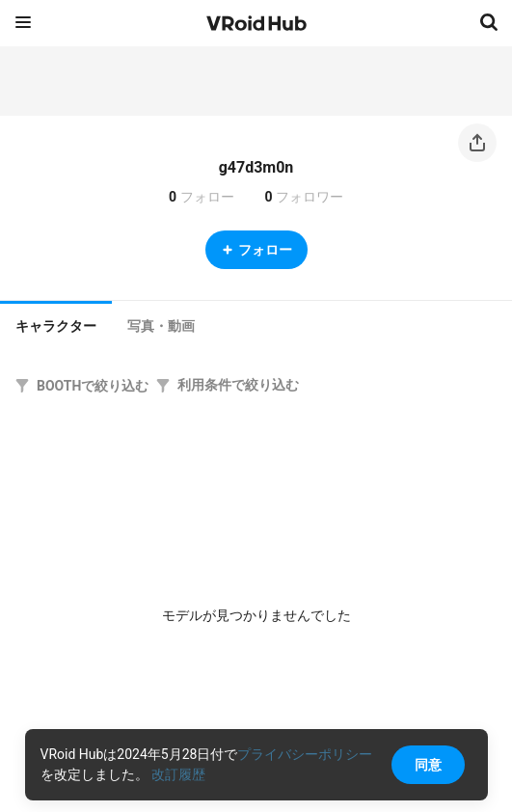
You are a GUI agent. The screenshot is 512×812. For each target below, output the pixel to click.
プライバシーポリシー (305, 754)
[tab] (56, 324)
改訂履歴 (178, 774)
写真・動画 (161, 326)
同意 (428, 765)
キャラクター (56, 326)
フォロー (256, 250)
